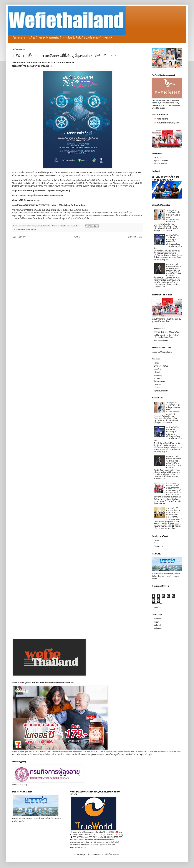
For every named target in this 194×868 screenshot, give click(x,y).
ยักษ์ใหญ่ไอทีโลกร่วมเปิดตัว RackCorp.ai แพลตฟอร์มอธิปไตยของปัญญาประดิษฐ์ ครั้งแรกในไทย (168, 242)
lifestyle (33, 229)
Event (28, 229)
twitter (156, 622)
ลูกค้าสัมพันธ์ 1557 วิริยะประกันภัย (167, 332)
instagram (158, 628)
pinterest (157, 625)
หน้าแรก (77, 237)
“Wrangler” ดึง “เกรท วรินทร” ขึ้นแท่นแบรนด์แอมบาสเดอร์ (174, 214)
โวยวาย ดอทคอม (161, 164)
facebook (158, 619)
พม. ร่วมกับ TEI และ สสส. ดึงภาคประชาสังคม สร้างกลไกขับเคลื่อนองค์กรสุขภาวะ (173, 513)
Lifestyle (157, 372)
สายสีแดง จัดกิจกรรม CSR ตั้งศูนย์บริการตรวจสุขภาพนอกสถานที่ (174, 487)
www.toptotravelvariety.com (168, 123)
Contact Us (158, 546)
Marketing (158, 375)
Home (156, 363)
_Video (157, 388)
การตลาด (21, 229)
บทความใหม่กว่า (20, 237)
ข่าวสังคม (158, 378)
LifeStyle (157, 385)
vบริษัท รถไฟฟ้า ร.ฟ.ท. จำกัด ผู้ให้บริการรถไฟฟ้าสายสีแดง (167, 336)
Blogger (116, 855)
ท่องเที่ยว (157, 369)
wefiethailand (159, 329)
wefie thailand (162, 119)
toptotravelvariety (161, 161)
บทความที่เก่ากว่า (135, 237)
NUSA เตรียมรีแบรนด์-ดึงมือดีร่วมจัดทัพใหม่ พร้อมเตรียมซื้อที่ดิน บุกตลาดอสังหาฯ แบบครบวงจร (174, 270)
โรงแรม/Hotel (159, 381)
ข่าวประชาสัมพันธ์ (161, 366)
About (156, 543)
